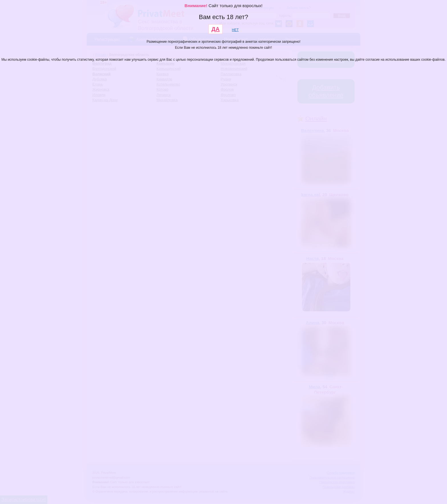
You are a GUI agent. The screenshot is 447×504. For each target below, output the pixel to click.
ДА (216, 29)
